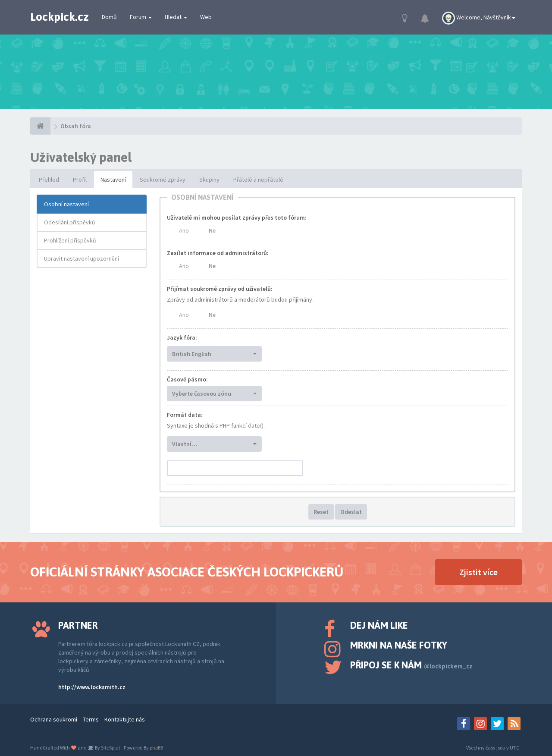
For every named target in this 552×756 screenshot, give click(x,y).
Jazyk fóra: (182, 337)
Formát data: (185, 415)
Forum (141, 17)
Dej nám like (379, 625)
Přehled (49, 180)
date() (256, 425)
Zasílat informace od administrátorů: (218, 253)
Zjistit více (478, 572)
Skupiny (209, 180)
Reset (321, 512)
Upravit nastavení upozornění (82, 258)
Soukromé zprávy (163, 180)
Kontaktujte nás (125, 719)
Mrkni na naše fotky (399, 645)
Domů (109, 17)
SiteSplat (110, 748)
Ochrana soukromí (54, 719)
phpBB (156, 748)
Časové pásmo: (187, 379)
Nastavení (113, 180)
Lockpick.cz (60, 17)
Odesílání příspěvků (70, 222)
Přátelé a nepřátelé (258, 180)
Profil (80, 180)
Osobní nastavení (66, 204)
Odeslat (351, 512)
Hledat (176, 17)
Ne (212, 230)
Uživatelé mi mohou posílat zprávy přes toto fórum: (237, 217)
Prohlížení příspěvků (70, 240)
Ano (184, 230)
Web (206, 17)
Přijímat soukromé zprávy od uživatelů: (220, 289)
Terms (91, 719)
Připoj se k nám (411, 665)
